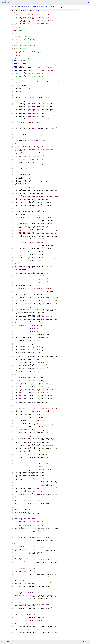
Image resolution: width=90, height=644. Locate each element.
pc (50, 7)
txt (84, 642)
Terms (16, 642)
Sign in (87, 2)
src (17, 7)
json (87, 642)
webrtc (13, 7)
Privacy (12, 642)
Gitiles (8, 642)
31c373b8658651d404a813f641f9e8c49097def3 (33, 7)
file (39, 10)
